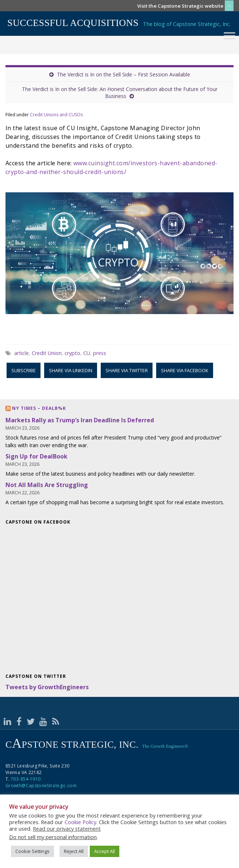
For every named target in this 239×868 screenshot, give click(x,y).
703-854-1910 (26, 779)
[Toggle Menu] (230, 36)
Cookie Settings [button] (32, 851)
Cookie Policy (80, 822)
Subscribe (24, 370)
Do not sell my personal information (53, 837)
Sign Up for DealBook (36, 456)
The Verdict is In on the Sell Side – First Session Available (124, 74)
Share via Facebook (185, 370)
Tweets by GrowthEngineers (47, 687)
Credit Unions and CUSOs (56, 115)
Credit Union (47, 353)
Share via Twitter (127, 370)
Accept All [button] (105, 851)
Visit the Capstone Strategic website (180, 6)
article (22, 353)
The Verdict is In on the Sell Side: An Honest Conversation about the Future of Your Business (120, 93)
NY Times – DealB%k (39, 408)
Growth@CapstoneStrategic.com (41, 786)
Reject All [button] (74, 851)
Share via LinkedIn (71, 370)
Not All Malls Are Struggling (47, 485)
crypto (72, 353)
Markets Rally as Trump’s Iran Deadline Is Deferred (80, 420)
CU (87, 353)
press (100, 353)
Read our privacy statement (67, 829)
